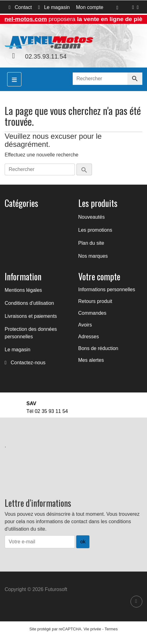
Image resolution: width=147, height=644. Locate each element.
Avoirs (85, 325)
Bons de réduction (98, 348)
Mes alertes (91, 360)
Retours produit (95, 301)
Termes (111, 629)
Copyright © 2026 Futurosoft (36, 589)
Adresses (89, 337)
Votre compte (99, 276)
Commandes (92, 313)
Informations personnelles (107, 289)
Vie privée (92, 629)
